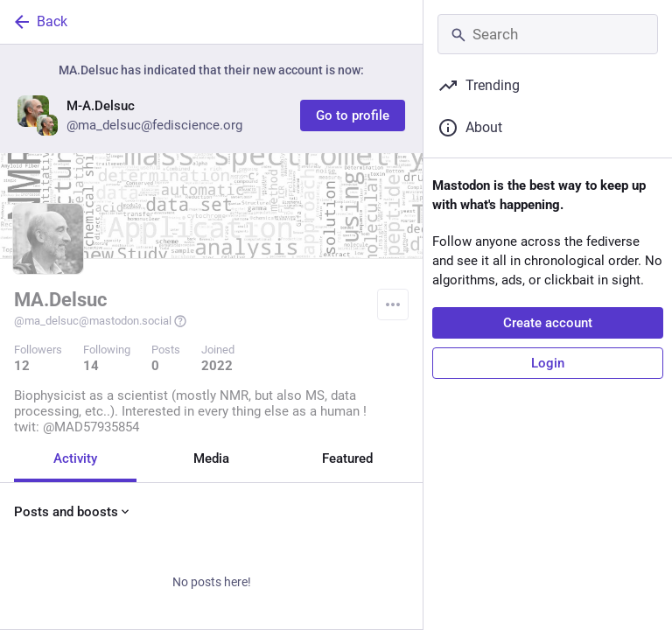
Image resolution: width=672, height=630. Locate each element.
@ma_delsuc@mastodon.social (101, 321)
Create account (548, 323)
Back (39, 22)
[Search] (548, 34)
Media (211, 458)
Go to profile (353, 115)
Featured (347, 458)
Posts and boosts (73, 512)
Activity (75, 458)
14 (91, 366)
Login (548, 363)
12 (22, 366)
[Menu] (393, 304)
